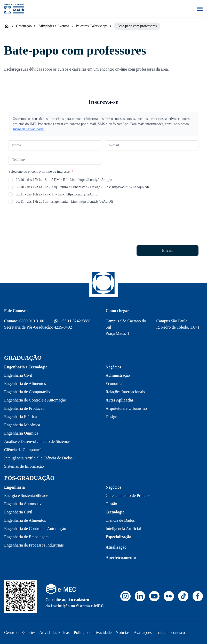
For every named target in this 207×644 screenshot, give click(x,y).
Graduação (24, 26)
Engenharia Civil (18, 375)
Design (111, 417)
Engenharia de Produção (24, 408)
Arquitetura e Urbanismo (126, 408)
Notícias (122, 632)
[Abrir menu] (200, 9)
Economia (114, 384)
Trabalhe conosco (170, 632)
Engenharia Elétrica (21, 417)
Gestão (111, 504)
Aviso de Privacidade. (28, 129)
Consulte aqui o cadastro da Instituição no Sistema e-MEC (75, 603)
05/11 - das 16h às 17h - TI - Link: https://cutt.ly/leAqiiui (57, 194)
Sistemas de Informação (24, 466)
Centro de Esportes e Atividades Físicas (37, 632)
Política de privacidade (93, 632)
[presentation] (48, 218)
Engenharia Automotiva (24, 504)
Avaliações (143, 632)
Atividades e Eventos (54, 26)
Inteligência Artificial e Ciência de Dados (38, 458)
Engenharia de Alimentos (25, 384)
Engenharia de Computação (27, 392)
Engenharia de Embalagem (26, 537)
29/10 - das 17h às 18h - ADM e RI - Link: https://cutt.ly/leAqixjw (64, 180)
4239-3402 (63, 327)
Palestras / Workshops (92, 26)
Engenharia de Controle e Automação (35, 400)
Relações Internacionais (125, 392)
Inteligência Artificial (123, 529)
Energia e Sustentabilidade (26, 495)
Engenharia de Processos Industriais (34, 545)
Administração (118, 375)
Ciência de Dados (120, 520)
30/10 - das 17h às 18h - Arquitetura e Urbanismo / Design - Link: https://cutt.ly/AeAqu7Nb (82, 187)
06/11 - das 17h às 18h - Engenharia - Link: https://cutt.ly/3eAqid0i (64, 202)
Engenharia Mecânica (22, 425)
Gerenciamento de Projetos (128, 495)
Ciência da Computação (24, 450)
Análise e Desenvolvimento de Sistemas (37, 441)
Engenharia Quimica (21, 433)
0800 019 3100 (32, 321)
